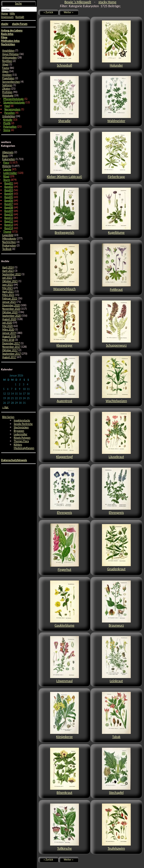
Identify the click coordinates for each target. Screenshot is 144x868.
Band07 (9, 204)
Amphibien (8, 51)
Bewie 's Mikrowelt (78, 2)
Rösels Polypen (22, 438)
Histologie (8, 96)
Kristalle (8, 120)
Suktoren (7, 85)
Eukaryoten (9, 159)
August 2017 (9, 357)
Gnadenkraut (116, 548)
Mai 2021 (8, 288)
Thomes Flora (21, 441)
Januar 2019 (9, 333)
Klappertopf (65, 435)
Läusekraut (116, 435)
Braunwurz (116, 604)
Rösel (6, 176)
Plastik (7, 123)
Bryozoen (19, 431)
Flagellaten (8, 78)
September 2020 (12, 316)
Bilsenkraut (65, 771)
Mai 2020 (8, 326)
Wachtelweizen (116, 379)
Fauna (6, 68)
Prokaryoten (9, 245)
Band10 (9, 214)
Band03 (9, 190)
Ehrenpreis (65, 491)
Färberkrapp (116, 155)
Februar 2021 (10, 298)
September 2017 (12, 354)
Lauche (7, 170)
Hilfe (12, 14)
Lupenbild (8, 235)
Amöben (7, 75)
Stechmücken (21, 427)
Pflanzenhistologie (13, 99)
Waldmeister (116, 99)
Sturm (7, 180)
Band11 (9, 218)
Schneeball (65, 44)
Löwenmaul (65, 659)
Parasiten (10, 113)
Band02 (9, 187)
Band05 (9, 197)
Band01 (9, 183)
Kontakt (20, 17)
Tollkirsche (65, 827)
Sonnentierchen (11, 82)
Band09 (9, 211)
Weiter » (68, 12)
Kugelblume (116, 211)
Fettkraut (116, 268)
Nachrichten (9, 242)
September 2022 (12, 274)
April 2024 (8, 267)
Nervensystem (12, 109)
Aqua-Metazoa (11, 54)
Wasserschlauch (65, 268)
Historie (7, 166)
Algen (5, 71)
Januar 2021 (9, 302)
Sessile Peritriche (23, 424)
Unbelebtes (9, 116)
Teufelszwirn (116, 827)
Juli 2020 (7, 323)
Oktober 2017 (10, 350)
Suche (18, 3)
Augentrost (65, 379)
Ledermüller (10, 173)
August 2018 (9, 336)
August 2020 (9, 319)
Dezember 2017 (11, 343)
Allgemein (8, 152)
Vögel (5, 64)
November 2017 (11, 347)
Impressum (7, 17)
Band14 (9, 228)
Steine (7, 130)
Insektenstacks (22, 420)
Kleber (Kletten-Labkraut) (65, 155)
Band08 (9, 208)
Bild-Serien (8, 417)
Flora (6, 163)
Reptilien (7, 61)
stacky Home (107, 2)
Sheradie (65, 99)
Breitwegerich (65, 211)
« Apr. (5, 407)
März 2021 (8, 295)
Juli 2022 (7, 278)
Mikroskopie (9, 239)
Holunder (116, 44)
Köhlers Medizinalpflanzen (24, 446)
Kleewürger (65, 324)
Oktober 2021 (10, 281)
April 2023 (8, 271)
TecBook (7, 249)
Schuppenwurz (116, 324)
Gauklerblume (65, 604)
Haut (7, 106)
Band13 (9, 225)
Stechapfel (116, 771)
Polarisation (10, 127)
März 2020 (8, 330)
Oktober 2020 (10, 312)
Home (4, 14)
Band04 (9, 194)
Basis (5, 156)
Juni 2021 (8, 285)
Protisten (7, 92)
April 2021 (8, 292)
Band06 (9, 201)
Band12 (9, 221)
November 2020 (11, 309)
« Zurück (48, 12)
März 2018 (8, 340)
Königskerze (65, 715)
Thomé (7, 232)
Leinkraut (116, 659)
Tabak (116, 715)
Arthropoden (10, 58)
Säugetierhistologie (14, 102)
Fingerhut (65, 548)
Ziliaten (6, 89)
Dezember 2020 (11, 305)
